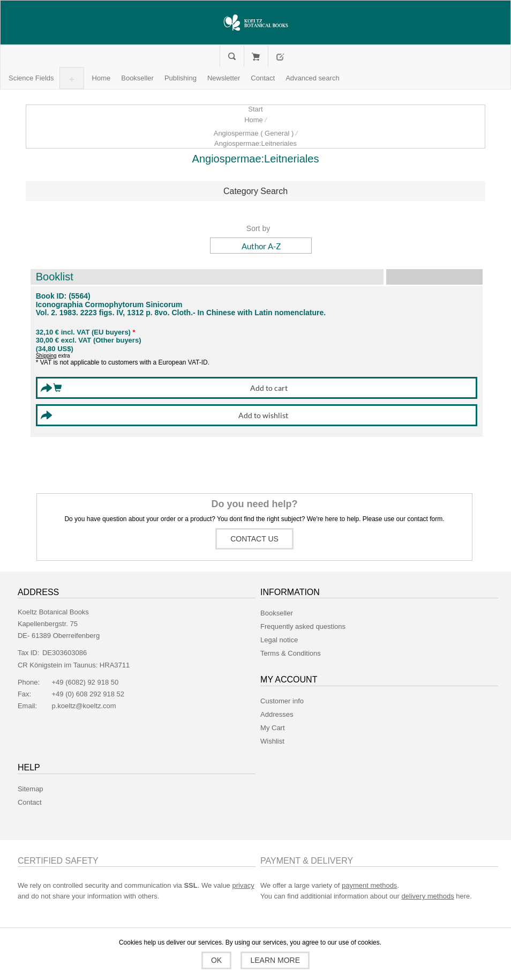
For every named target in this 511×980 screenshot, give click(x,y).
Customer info (282, 701)
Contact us (254, 539)
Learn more (275, 960)
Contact (30, 802)
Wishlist (272, 741)
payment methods (369, 885)
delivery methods (427, 896)
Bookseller (277, 613)
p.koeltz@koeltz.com (84, 706)
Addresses (277, 714)
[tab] (256, 191)
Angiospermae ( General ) (254, 133)
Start (255, 109)
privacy (243, 885)
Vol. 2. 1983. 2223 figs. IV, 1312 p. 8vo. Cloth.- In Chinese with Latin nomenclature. (181, 313)
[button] (31, 78)
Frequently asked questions (303, 626)
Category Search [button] (255, 191)
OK (217, 960)
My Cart (256, 56)
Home (254, 120)
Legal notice (279, 640)
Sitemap (31, 789)
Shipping (46, 356)
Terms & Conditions (291, 653)
